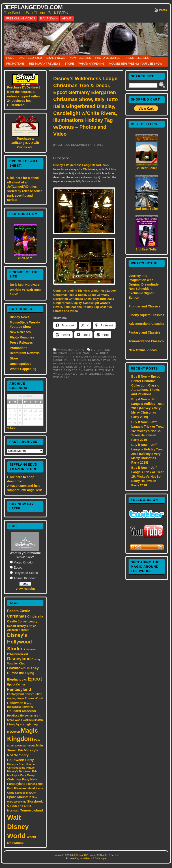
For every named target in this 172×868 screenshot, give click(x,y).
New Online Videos (143, 350)
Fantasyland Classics (144, 332)
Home (10, 58)
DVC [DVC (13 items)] (24, 680)
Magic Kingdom (25, 562)
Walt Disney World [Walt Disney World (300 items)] (18, 827)
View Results (25, 589)
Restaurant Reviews (45, 64)
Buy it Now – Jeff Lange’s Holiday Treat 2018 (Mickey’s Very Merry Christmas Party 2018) (147, 454)
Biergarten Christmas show (76, 353)
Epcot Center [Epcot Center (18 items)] (16, 684)
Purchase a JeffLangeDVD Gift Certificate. (25, 143)
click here (25, 258)
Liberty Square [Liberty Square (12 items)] (16, 724)
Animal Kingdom (25, 578)
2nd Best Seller (147, 209)
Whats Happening (91, 64)
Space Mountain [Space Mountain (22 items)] (19, 797)
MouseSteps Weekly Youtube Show (135, 64)
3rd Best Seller (147, 249)
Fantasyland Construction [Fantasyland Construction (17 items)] (25, 694)
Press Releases (137, 58)
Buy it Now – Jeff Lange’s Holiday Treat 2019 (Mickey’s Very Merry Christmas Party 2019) (147, 408)
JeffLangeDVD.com (33, 7)
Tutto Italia (104, 370)
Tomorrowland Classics (146, 341)
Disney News (56, 58)
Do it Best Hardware (25, 285)
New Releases (80, 58)
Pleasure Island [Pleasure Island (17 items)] (24, 788)
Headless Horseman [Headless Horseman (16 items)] (20, 716)
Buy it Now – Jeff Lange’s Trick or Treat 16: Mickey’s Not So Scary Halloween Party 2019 (147, 431)
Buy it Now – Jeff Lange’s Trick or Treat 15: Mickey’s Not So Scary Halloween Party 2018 (147, 476)
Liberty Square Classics (146, 315)
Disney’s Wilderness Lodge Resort (77, 165)
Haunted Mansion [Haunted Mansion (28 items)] (22, 711)
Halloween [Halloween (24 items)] (15, 703)
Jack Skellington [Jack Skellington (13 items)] (33, 720)
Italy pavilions (96, 367)
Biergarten (100, 350)
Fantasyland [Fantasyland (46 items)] (19, 689)
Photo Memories (108, 58)
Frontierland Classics (144, 306)
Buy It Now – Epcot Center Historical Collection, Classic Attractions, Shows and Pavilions (145, 385)
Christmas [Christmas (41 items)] (17, 616)
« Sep (11, 428)
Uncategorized (30, 58)
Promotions (15, 64)
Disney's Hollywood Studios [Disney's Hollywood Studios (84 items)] (19, 642)
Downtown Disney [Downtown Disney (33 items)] (23, 668)
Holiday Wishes (65, 364)
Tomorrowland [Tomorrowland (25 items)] (31, 810)
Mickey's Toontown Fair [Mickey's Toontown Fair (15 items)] (22, 771)
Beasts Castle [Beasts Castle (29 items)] (19, 611)
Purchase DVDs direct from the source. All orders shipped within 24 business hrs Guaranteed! (24, 96)
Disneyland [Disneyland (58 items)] (19, 659)
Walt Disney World (68, 374)
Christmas (90, 169)
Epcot (18, 567)
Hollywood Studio (26, 573)
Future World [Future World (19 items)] (34, 698)
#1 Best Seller (147, 168)
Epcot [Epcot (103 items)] (35, 679)
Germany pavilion (102, 360)
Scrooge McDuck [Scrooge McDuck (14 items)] (26, 793)
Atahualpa (100, 858)
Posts (163, 10)
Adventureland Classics (146, 324)
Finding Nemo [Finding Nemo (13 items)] (16, 698)
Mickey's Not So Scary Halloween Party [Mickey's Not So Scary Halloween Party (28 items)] (23, 755)
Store (69, 64)
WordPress (86, 858)
